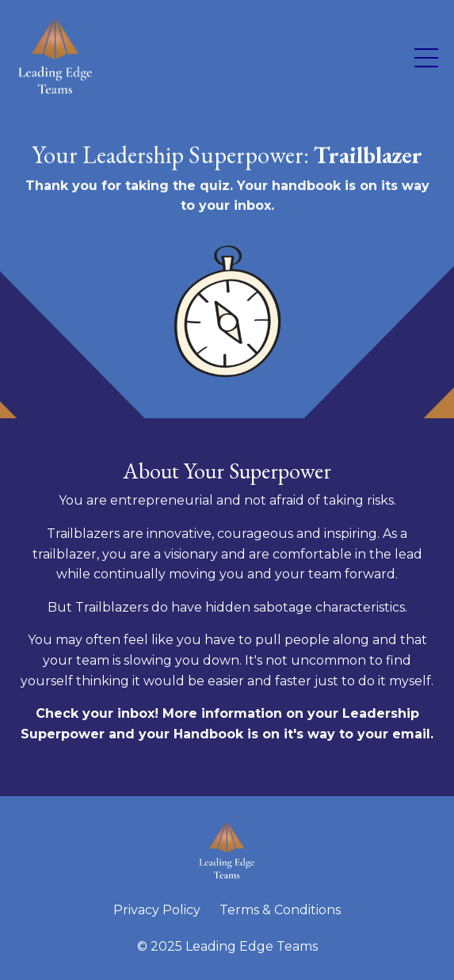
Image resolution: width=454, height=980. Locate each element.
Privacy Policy (157, 910)
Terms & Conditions (280, 910)
